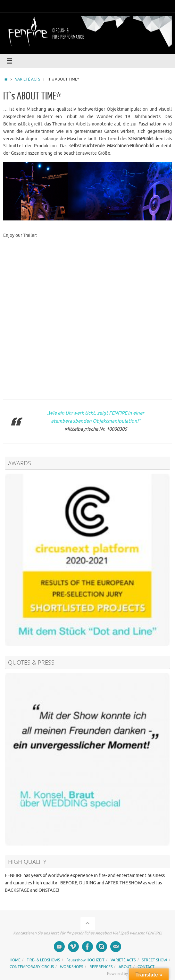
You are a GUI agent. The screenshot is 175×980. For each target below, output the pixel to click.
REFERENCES (101, 967)
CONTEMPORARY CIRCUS (32, 967)
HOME (15, 960)
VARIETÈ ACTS (28, 79)
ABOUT (125, 967)
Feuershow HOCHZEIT (85, 960)
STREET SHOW (154, 960)
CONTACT (146, 967)
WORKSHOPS (71, 967)
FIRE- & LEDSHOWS (43, 960)
